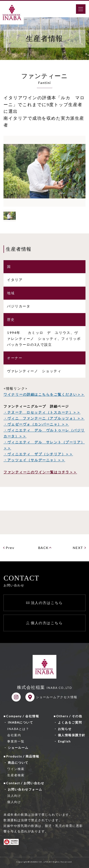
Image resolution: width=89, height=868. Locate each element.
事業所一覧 (16, 741)
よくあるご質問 (70, 722)
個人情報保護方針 (72, 735)
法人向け (14, 796)
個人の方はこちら (47, 623)
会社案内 (14, 735)
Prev (10, 548)
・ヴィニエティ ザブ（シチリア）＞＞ (38, 454)
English (64, 741)
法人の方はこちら (47, 603)
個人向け (14, 802)
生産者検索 (16, 775)
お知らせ (65, 729)
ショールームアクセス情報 (57, 697)
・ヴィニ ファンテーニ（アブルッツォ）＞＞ (44, 418)
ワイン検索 (16, 769)
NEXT (78, 548)
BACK (43, 548)
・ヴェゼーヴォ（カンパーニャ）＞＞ (36, 424)
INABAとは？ (18, 729)
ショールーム (18, 748)
